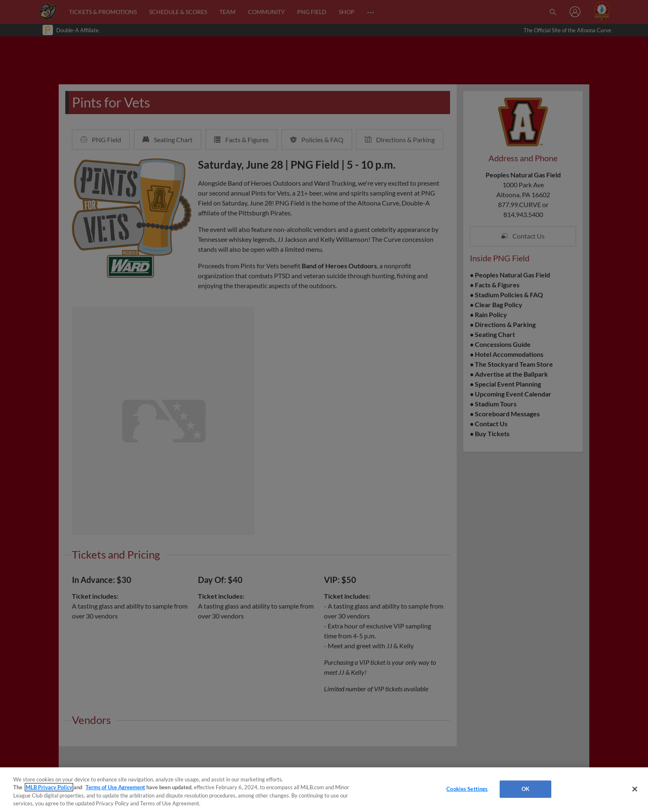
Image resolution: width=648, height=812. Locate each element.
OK (525, 789)
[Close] (635, 789)
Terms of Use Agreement (115, 787)
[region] (324, 790)
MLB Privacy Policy (49, 787)
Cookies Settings (467, 789)
